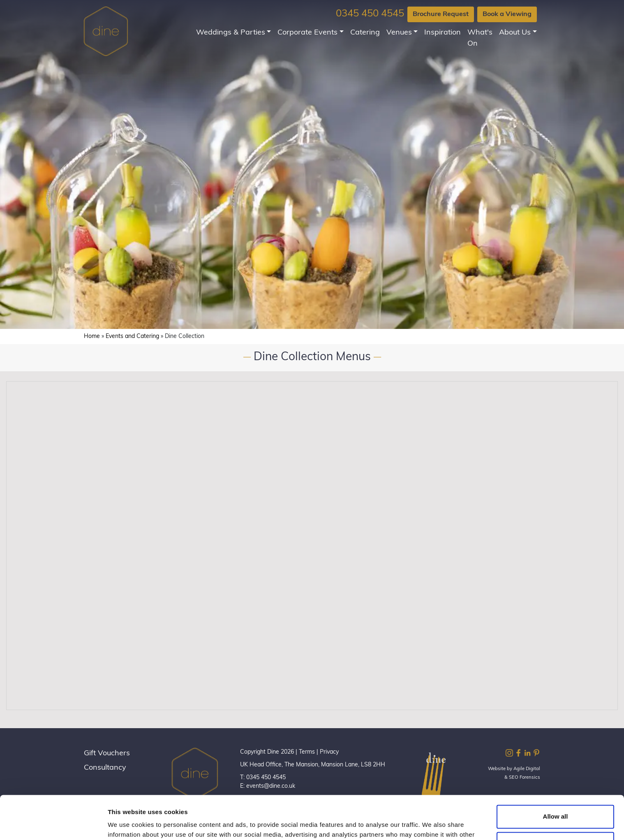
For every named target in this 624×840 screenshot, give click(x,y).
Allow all (556, 773)
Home (92, 337)
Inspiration (443, 33)
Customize (556, 800)
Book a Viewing (507, 14)
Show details (127, 824)
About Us (515, 33)
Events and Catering (132, 337)
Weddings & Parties (231, 33)
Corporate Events (307, 33)
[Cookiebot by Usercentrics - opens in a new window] (53, 824)
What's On (480, 38)
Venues (399, 33)
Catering (365, 33)
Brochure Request (441, 14)
